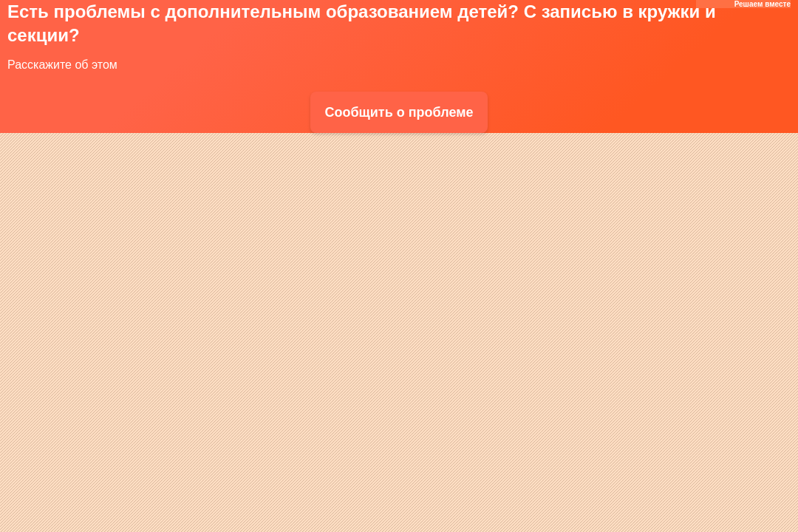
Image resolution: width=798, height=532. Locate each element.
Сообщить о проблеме (399, 112)
